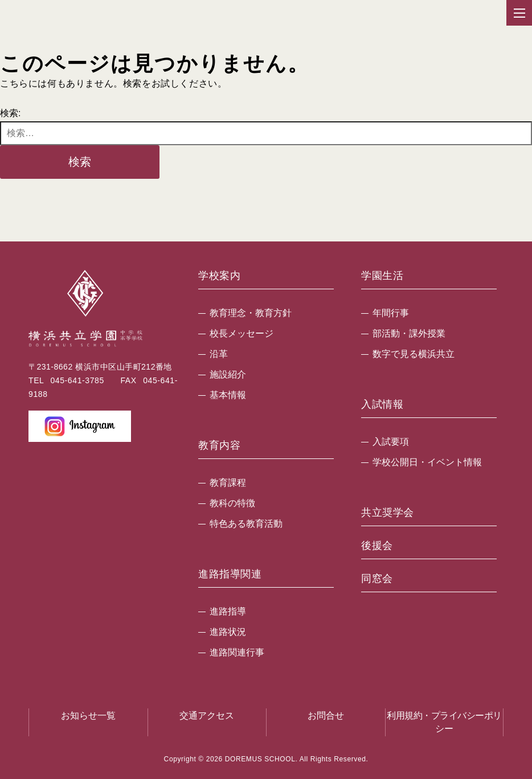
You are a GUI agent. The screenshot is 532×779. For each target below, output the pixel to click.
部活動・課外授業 (409, 333)
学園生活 (382, 276)
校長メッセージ (242, 333)
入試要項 (391, 442)
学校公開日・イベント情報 (427, 462)
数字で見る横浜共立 (414, 354)
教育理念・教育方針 (251, 313)
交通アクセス (207, 716)
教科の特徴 (232, 503)
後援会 (377, 546)
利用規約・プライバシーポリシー (444, 722)
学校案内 (219, 276)
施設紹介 (228, 374)
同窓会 (377, 579)
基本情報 (228, 395)
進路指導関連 (230, 574)
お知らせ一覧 (88, 716)
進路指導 (228, 611)
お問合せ (326, 716)
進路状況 (228, 632)
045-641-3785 (77, 380)
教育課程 (228, 483)
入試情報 (382, 405)
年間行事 (391, 313)
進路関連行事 (237, 652)
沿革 (219, 354)
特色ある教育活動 (246, 524)
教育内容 (219, 446)
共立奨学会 (388, 513)
